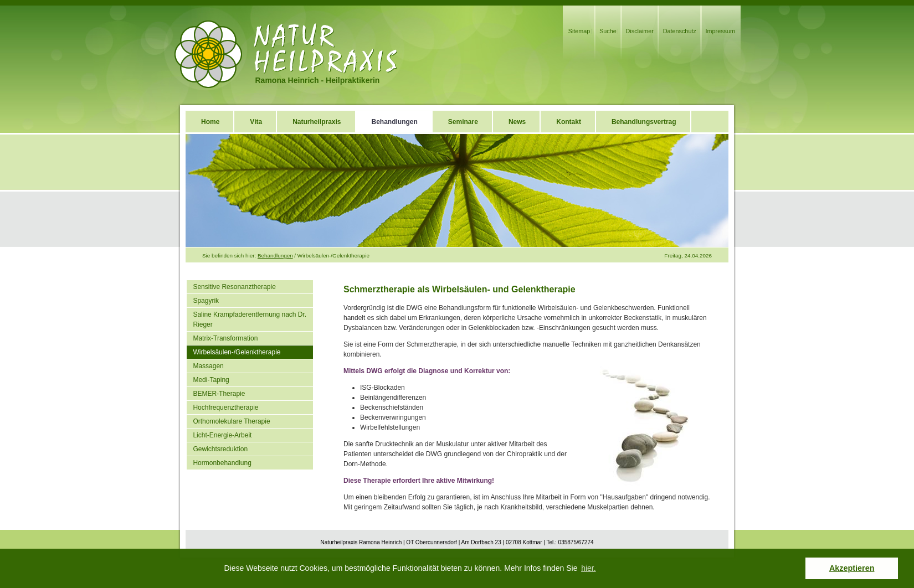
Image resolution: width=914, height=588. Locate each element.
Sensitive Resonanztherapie (234, 287)
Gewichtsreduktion (220, 449)
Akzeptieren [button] (852, 568)
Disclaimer (640, 31)
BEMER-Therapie (219, 394)
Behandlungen (275, 256)
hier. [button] (588, 568)
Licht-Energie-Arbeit (222, 435)
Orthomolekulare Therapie (231, 421)
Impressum (720, 31)
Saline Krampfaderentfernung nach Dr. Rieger (250, 319)
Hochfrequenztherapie (225, 408)
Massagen (208, 366)
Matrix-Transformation (225, 338)
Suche (608, 31)
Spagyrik (206, 301)
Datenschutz (680, 31)
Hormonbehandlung (222, 463)
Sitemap (579, 31)
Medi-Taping (211, 380)
